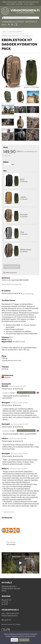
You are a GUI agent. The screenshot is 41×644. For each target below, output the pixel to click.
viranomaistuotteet (13, 22)
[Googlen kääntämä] (9, 393)
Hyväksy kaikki (24, 640)
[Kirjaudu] (9, 25)
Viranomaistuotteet (16, 32)
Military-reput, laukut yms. (11, 36)
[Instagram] (8, 631)
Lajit (4, 32)
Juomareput (27, 36)
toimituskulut (7, 156)
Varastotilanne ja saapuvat (11, 284)
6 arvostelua (28, 294)
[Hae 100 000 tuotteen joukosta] (20, 18)
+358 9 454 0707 (12, 613)
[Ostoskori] (12, 25)
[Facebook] (3, 631)
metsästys (31, 22)
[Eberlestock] (11, 535)
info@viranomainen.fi (9, 616)
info (4, 25)
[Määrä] (7, 164)
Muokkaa (14, 640)
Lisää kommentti (8, 512)
